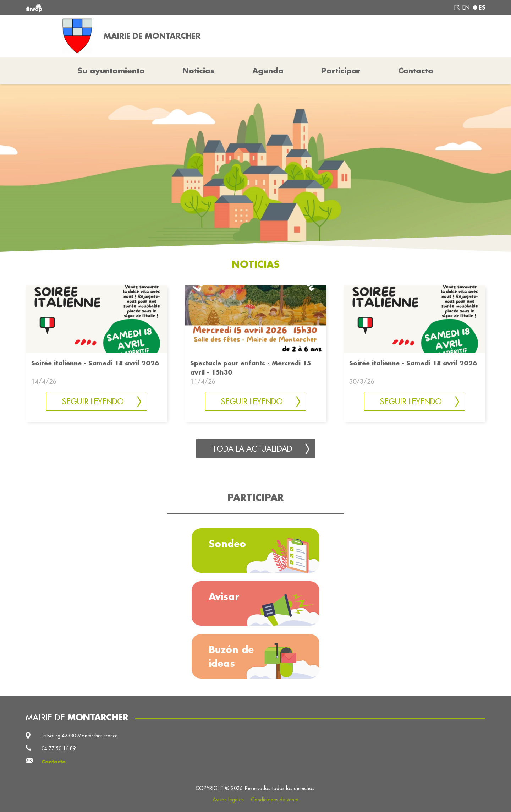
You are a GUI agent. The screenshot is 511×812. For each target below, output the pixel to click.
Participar (341, 71)
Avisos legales (228, 800)
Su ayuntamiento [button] (111, 71)
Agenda (268, 71)
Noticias (198, 71)
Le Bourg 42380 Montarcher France (79, 736)
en (466, 7)
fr (457, 7)
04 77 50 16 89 (59, 748)
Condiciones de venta (275, 800)
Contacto (416, 71)
